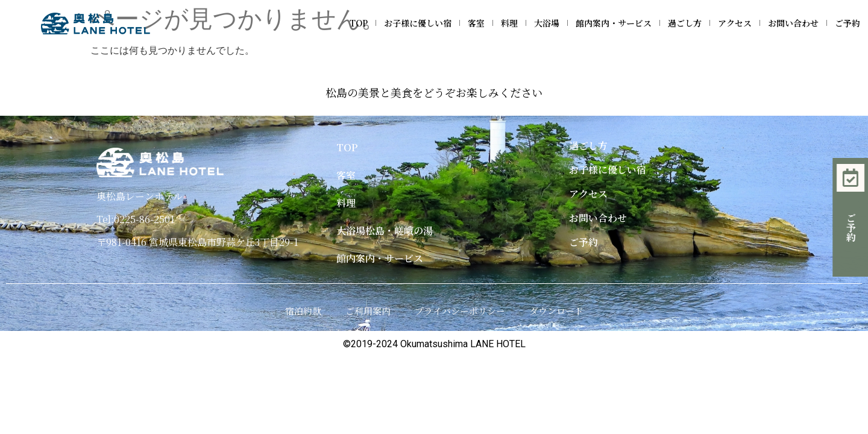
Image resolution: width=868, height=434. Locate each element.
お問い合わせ (793, 23)
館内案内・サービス (614, 23)
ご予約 (848, 23)
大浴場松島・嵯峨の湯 (385, 231)
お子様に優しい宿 (418, 23)
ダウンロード (556, 311)
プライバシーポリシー (460, 311)
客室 (476, 23)
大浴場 (547, 23)
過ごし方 (685, 23)
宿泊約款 (303, 311)
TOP (359, 23)
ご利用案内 (368, 311)
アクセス (735, 23)
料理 (509, 23)
